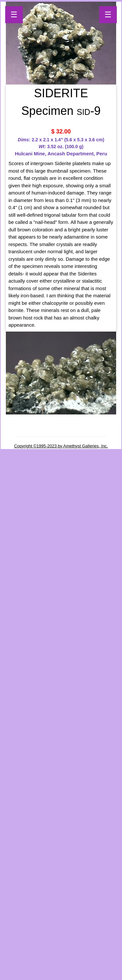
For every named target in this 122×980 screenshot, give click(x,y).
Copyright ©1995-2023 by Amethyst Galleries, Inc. (61, 446)
